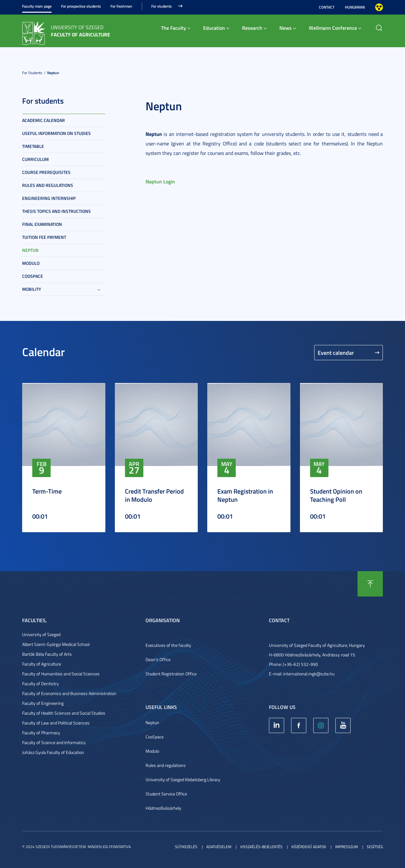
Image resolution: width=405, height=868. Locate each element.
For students (162, 6)
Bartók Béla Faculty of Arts (47, 654)
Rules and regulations (48, 185)
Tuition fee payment (44, 237)
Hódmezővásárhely (163, 808)
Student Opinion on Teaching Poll (336, 495)
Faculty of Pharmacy (41, 733)
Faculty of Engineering (43, 703)
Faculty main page (37, 6)
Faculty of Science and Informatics (54, 742)
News (286, 28)
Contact (327, 7)
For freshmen (121, 6)
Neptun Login (160, 181)
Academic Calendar (44, 120)
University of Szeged (41, 634)
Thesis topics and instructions (56, 211)
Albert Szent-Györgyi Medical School (56, 644)
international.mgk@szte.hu (309, 674)
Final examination (42, 224)
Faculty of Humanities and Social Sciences (61, 674)
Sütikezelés (186, 847)
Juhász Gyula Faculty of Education (53, 752)
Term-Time (47, 491)
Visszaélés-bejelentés (261, 847)
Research (252, 28)
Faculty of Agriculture (42, 664)
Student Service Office (166, 794)
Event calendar (336, 353)
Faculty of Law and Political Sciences (56, 723)
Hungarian (355, 7)
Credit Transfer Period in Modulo (154, 495)
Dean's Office (158, 659)
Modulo (31, 263)
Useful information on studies (56, 133)
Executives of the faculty (168, 645)
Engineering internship (49, 198)
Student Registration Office (171, 674)
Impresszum (346, 847)
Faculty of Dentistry (40, 683)
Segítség (375, 847)
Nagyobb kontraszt (379, 7)
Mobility (32, 289)
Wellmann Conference (333, 28)
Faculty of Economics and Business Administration (69, 693)
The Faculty (174, 28)
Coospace (33, 276)
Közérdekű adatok (309, 847)
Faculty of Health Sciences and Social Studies (64, 713)
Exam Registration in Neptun (245, 495)
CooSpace (155, 737)
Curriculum (35, 159)
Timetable (33, 146)
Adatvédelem (219, 847)
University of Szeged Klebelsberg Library (183, 779)
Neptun (53, 73)
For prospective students (81, 6)
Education (214, 28)
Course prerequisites (46, 172)
